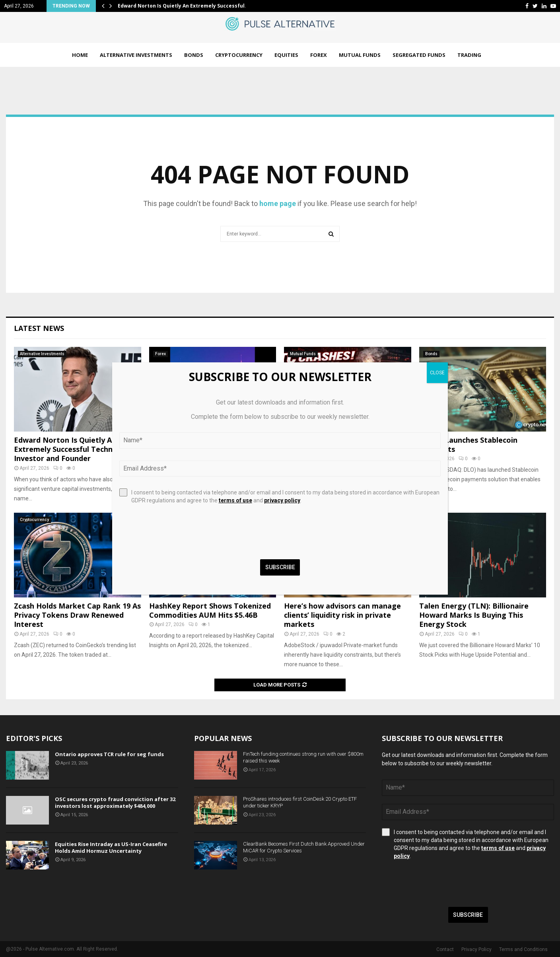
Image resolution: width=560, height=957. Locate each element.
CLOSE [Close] (437, 373)
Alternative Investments (136, 55)
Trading (469, 55)
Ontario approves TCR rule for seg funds (109, 754)
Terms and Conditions (523, 949)
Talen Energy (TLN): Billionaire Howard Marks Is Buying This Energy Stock (474, 615)
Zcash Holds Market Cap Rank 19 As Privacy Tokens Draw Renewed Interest (77, 615)
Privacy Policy (476, 949)
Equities (286, 55)
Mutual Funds (360, 55)
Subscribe (468, 915)
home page (278, 203)
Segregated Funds (419, 55)
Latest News (39, 328)
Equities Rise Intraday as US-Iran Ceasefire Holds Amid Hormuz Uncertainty (111, 847)
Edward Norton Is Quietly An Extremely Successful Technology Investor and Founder (73, 449)
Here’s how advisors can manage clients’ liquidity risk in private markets (342, 615)
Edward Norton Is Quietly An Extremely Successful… (183, 6)
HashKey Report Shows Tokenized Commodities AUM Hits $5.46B (210, 610)
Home (80, 55)
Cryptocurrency (239, 55)
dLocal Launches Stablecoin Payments (468, 444)
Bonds (194, 55)
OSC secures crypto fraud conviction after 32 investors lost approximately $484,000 (115, 802)
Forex (319, 55)
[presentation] (442, 883)
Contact (445, 949)
